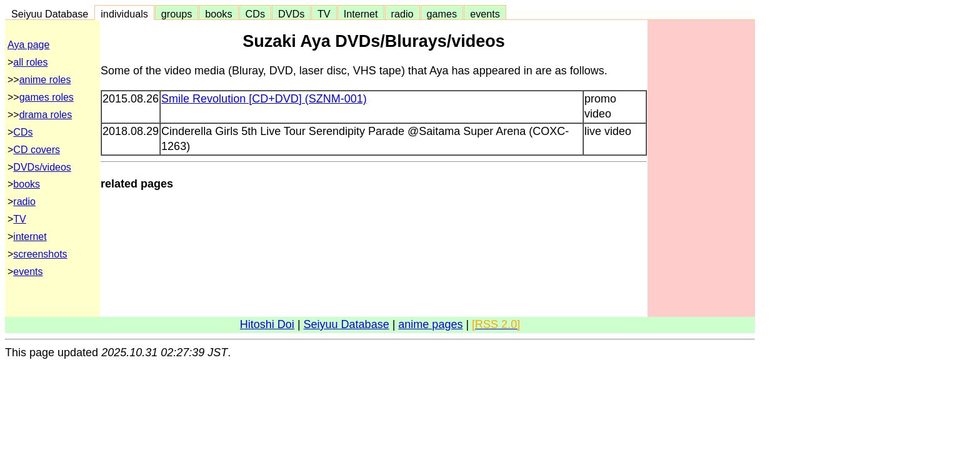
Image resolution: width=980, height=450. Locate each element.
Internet (361, 14)
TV (324, 14)
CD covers (37, 150)
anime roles (45, 80)
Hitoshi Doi (267, 324)
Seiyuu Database (50, 14)
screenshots (40, 254)
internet (30, 237)
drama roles (46, 115)
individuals (124, 14)
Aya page (28, 45)
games (442, 14)
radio (402, 14)
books (218, 14)
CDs (255, 14)
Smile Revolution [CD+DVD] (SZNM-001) (264, 99)
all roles (30, 62)
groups (177, 14)
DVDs (291, 14)
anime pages (430, 324)
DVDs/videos (42, 167)
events (485, 14)
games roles (47, 97)
